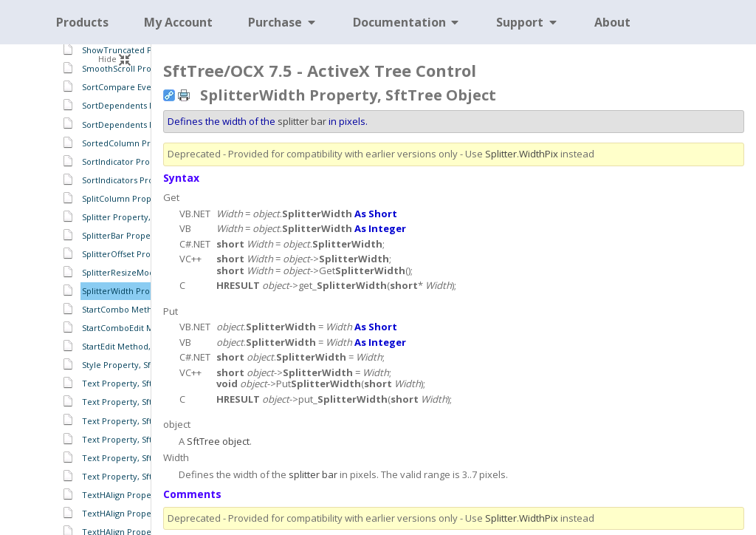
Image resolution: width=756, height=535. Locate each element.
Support (528, 22)
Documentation (407, 22)
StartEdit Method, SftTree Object (147, 346)
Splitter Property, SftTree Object (147, 217)
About (612, 22)
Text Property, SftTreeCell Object (148, 383)
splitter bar (302, 121)
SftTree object (218, 441)
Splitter (501, 154)
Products (82, 22)
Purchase (283, 22)
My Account (178, 22)
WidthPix (539, 154)
